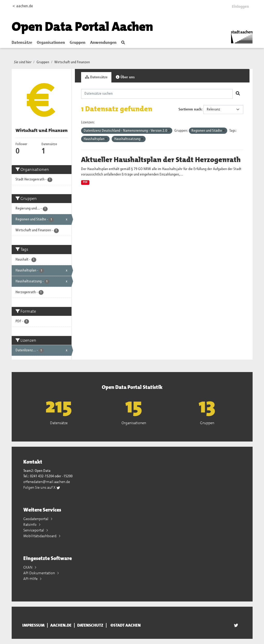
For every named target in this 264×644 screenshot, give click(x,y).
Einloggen (240, 6)
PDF (85, 182)
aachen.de (61, 625)
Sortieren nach (190, 109)
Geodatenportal (36, 519)
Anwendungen (103, 43)
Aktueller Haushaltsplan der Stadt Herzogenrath (161, 160)
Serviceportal (34, 530)
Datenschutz (90, 625)
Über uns (125, 77)
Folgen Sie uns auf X (42, 487)
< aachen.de (23, 6)
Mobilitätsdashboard (40, 536)
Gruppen (78, 43)
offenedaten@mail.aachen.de (47, 482)
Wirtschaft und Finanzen (72, 62)
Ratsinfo (30, 524)
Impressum (33, 625)
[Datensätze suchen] (157, 94)
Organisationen (51, 43)
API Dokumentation (40, 573)
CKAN (28, 567)
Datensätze (22, 43)
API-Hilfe (31, 579)
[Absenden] (238, 94)
